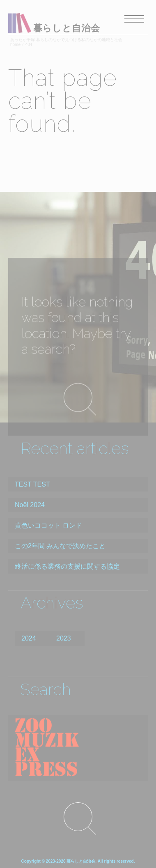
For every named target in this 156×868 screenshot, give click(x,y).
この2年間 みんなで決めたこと (60, 546)
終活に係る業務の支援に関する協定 (67, 566)
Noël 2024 (30, 505)
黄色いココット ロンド (48, 525)
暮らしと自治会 (67, 28)
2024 (29, 638)
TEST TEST (32, 484)
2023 (64, 638)
